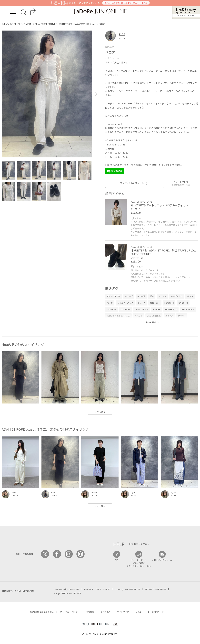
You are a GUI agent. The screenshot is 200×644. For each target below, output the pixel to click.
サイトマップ (123, 612)
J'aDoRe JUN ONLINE (11, 24)
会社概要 (90, 612)
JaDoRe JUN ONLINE (100, 12)
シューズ (142, 303)
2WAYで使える (142, 309)
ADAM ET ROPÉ (114, 296)
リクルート (140, 612)
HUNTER (157, 309)
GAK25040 (183, 303)
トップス (162, 296)
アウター (182, 316)
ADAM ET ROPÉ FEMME (45, 24)
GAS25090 (112, 309)
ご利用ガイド (158, 612)
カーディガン (177, 296)
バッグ (110, 303)
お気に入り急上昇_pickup (118, 316)
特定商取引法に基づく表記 (42, 612)
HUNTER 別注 (171, 309)
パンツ (190, 296)
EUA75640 (169, 303)
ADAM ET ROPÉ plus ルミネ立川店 (74, 24)
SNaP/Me (28, 24)
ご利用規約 (106, 612)
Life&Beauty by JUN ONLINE (66, 589)
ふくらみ (169, 316)
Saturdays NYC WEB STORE (128, 589)
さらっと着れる (154, 316)
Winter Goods (188, 309)
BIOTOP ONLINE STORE (155, 589)
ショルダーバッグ (125, 303)
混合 (152, 296)
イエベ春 (141, 296)
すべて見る (100, 412)
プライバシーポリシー (70, 612)
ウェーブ (129, 296)
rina (94, 24)
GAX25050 (126, 309)
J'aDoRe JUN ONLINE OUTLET (97, 589)
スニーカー (155, 303)
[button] (96, 94)
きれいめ (139, 316)
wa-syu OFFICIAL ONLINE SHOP (68, 593)
